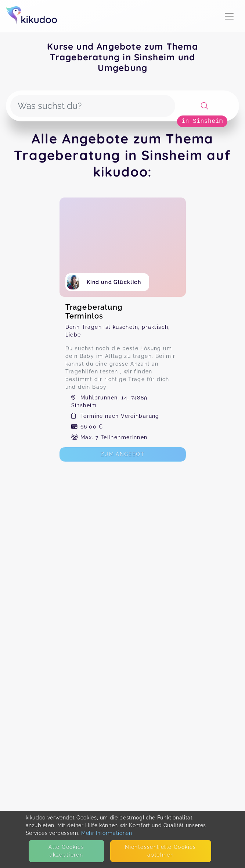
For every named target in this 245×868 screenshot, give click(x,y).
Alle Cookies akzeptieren (66, 851)
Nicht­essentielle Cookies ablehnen (161, 851)
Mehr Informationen (107, 833)
